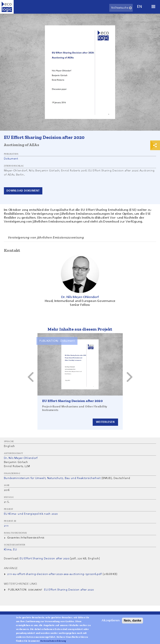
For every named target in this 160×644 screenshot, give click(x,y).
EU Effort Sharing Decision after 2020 (72, 401)
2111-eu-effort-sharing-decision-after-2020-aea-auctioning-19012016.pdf (54, 574)
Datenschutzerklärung (53, 641)
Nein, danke (132, 620)
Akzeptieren (111, 621)
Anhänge (11, 568)
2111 (6, 526)
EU (15, 550)
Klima (8, 550)
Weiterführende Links (20, 584)
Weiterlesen (105, 422)
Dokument (11, 159)
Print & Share (155, 145)
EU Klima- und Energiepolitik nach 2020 (31, 514)
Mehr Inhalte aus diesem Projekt (80, 329)
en (140, 7)
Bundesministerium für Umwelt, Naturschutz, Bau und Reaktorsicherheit (52, 478)
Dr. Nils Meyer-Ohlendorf (21, 458)
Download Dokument (23, 191)
